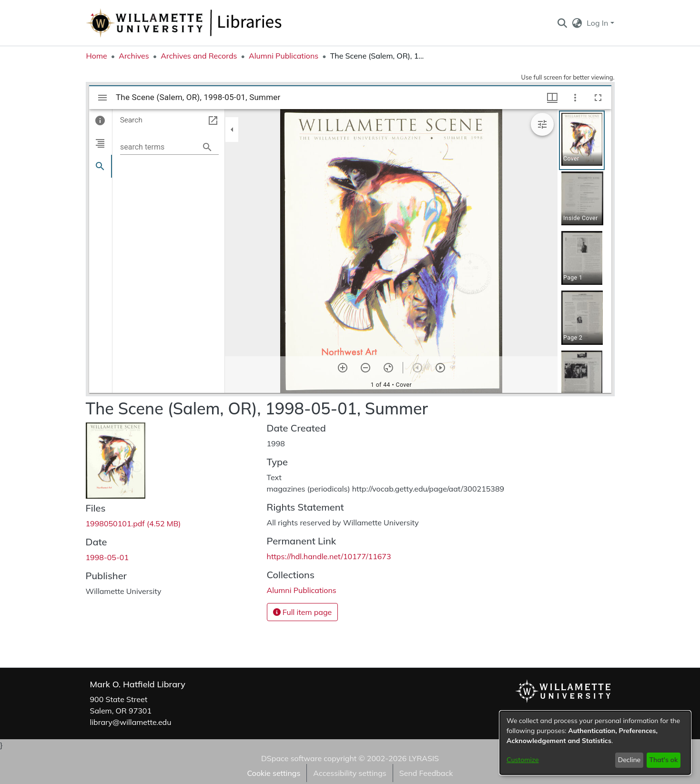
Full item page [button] (303, 612)
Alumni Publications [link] (284, 56)
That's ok (663, 760)
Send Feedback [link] (426, 773)
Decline (629, 760)
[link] (133, 523)
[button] (563, 23)
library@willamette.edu (131, 722)
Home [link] (97, 56)
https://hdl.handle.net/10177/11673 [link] (329, 556)
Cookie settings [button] (274, 773)
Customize (523, 760)
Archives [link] (134, 56)
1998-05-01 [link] (107, 557)
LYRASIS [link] (424, 758)
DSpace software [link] (291, 758)
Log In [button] (598, 23)
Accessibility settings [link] (350, 773)
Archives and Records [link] (199, 56)
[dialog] (595, 743)
